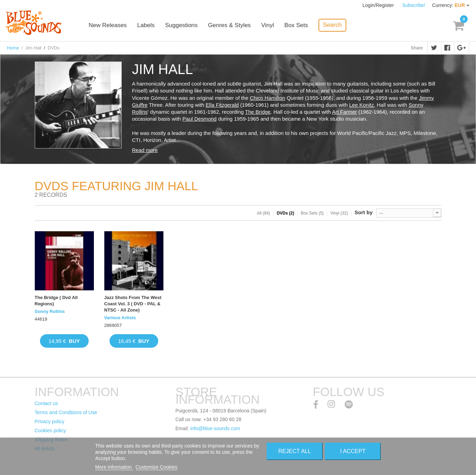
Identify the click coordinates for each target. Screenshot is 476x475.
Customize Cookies (157, 467)
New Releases (108, 25)
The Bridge (258, 112)
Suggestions (181, 25)
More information (114, 467)
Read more (145, 150)
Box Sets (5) (312, 213)
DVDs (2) (285, 213)
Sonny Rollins (50, 311)
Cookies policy (50, 430)
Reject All (295, 451)
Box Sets (296, 25)
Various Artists (120, 318)
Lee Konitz (361, 105)
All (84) (264, 213)
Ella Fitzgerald (222, 105)
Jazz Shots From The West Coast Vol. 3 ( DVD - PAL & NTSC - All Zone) (133, 304)
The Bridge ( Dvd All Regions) (56, 301)
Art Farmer (345, 112)
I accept (353, 451)
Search (332, 25)
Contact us (46, 403)
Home (13, 48)
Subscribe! (414, 5)
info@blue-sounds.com (215, 428)
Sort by (364, 212)
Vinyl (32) (339, 213)
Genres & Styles (229, 25)
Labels (146, 25)
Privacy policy (50, 421)
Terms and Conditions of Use (66, 412)
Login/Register (379, 5)
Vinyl (268, 25)
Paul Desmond (200, 119)
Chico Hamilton (268, 98)
